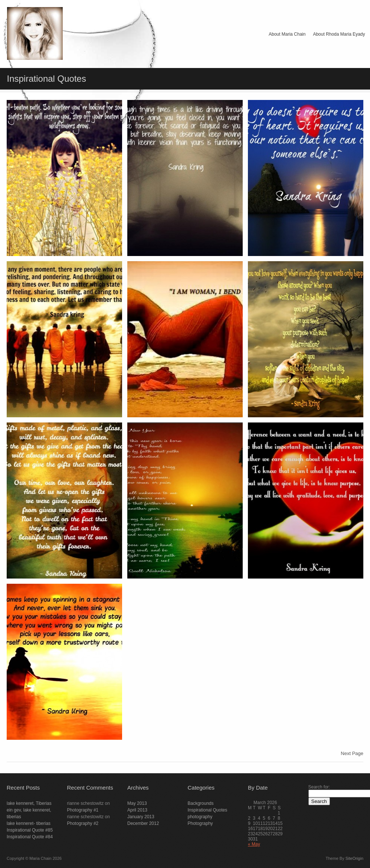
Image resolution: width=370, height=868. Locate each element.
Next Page (352, 753)
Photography (200, 823)
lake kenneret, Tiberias (29, 803)
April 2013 (137, 810)
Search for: (319, 787)
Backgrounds (201, 803)
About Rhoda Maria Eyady (339, 34)
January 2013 (141, 817)
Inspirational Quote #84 (30, 837)
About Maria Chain (287, 34)
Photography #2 (83, 823)
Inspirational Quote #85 (30, 830)
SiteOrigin (354, 858)
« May (254, 844)
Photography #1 (83, 810)
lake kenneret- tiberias (29, 823)
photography (200, 817)
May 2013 (137, 803)
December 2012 (143, 823)
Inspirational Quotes (208, 810)
